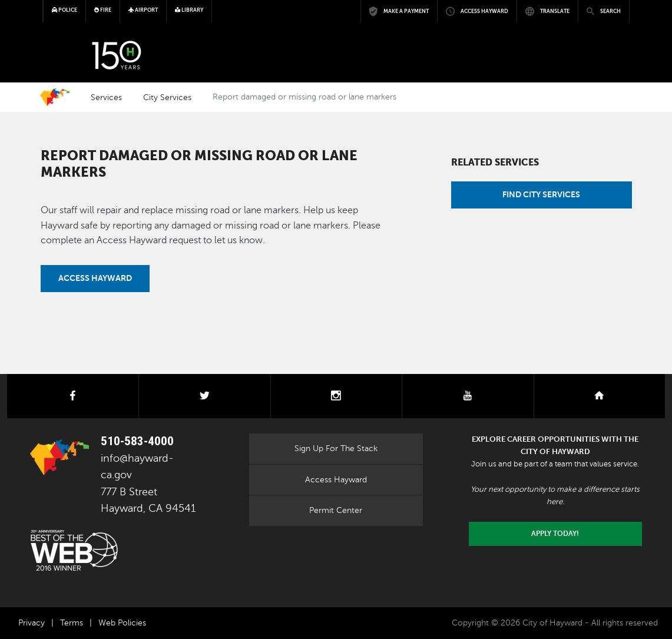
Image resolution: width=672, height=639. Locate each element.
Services (106, 97)
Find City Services (541, 194)
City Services (167, 97)
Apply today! (555, 534)
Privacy (32, 623)
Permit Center (336, 510)
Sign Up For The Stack (336, 448)
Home (55, 97)
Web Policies (122, 623)
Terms (72, 623)
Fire (103, 10)
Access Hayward (95, 278)
